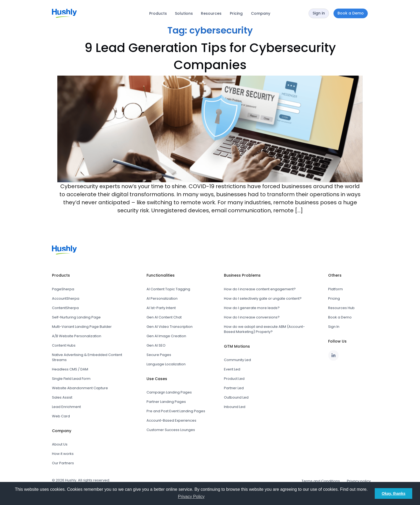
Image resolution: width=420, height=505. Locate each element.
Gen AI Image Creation (166, 336)
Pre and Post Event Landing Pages (176, 411)
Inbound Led (235, 407)
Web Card (61, 416)
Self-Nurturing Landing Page (76, 317)
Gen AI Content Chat (164, 317)
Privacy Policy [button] (191, 497)
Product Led (234, 379)
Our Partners (63, 463)
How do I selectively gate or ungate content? (263, 298)
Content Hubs (64, 345)
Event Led (232, 369)
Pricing (236, 13)
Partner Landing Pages (166, 402)
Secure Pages (159, 355)
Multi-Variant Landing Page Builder (82, 327)
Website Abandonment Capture (80, 388)
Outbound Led (236, 397)
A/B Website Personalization (77, 336)
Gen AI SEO (156, 345)
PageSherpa (63, 289)
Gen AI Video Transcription (170, 327)
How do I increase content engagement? (260, 289)
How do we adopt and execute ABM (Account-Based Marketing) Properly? (264, 329)
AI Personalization (162, 298)
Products (158, 13)
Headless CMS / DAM (70, 369)
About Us (60, 444)
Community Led (237, 360)
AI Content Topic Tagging (168, 289)
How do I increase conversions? (252, 317)
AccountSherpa (66, 298)
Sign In (334, 327)
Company (261, 13)
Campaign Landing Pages (169, 392)
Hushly (71, 480)
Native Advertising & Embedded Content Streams (87, 357)
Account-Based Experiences (171, 420)
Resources (211, 13)
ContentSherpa (65, 308)
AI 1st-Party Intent (161, 308)
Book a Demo (340, 317)
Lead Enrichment (66, 407)
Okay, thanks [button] (394, 493)
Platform (335, 289)
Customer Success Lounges (171, 430)
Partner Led (234, 388)
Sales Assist (62, 397)
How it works (63, 454)
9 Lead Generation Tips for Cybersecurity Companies (210, 56)
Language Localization (166, 364)
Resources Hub (341, 308)
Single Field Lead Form (71, 379)
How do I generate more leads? (252, 308)
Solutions (184, 13)
